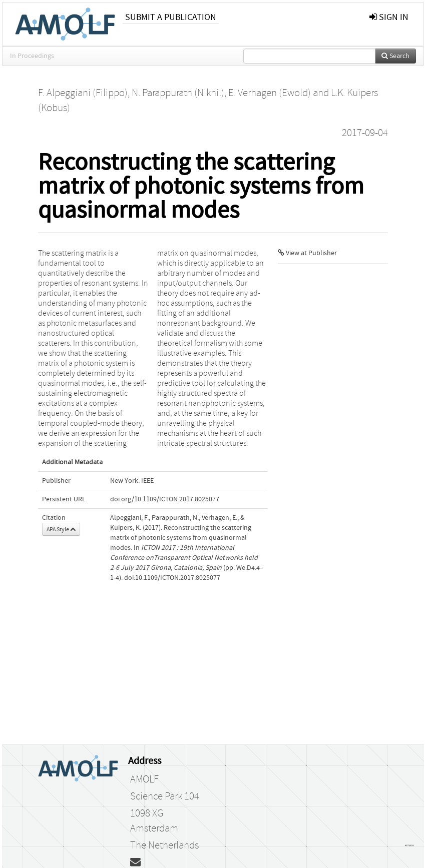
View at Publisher (307, 253)
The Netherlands (164, 845)
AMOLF (144, 779)
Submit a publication (171, 17)
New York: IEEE (132, 481)
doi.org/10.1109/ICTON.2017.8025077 (165, 499)
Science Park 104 (165, 796)
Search (395, 56)
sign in (389, 17)
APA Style (61, 529)
